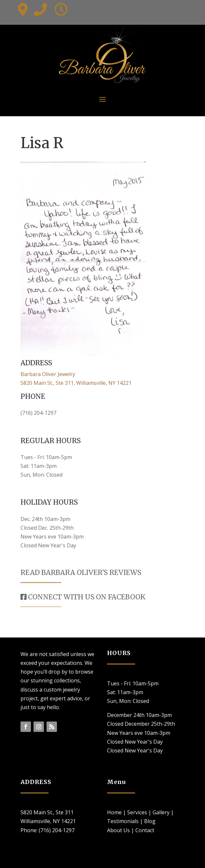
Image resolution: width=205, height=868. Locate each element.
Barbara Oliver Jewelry (48, 374)
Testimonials (123, 821)
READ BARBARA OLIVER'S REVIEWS (81, 573)
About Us (118, 830)
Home (114, 812)
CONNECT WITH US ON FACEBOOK (83, 597)
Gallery (161, 812)
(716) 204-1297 (38, 413)
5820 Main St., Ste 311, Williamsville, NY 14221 (76, 383)
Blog (150, 821)
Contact (145, 830)
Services (137, 812)
